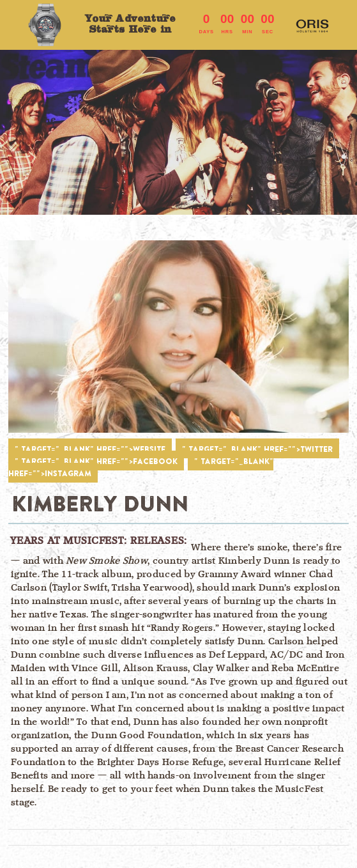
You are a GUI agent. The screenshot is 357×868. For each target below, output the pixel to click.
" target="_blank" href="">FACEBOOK (96, 461)
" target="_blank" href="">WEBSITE (90, 449)
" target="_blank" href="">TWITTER (257, 449)
